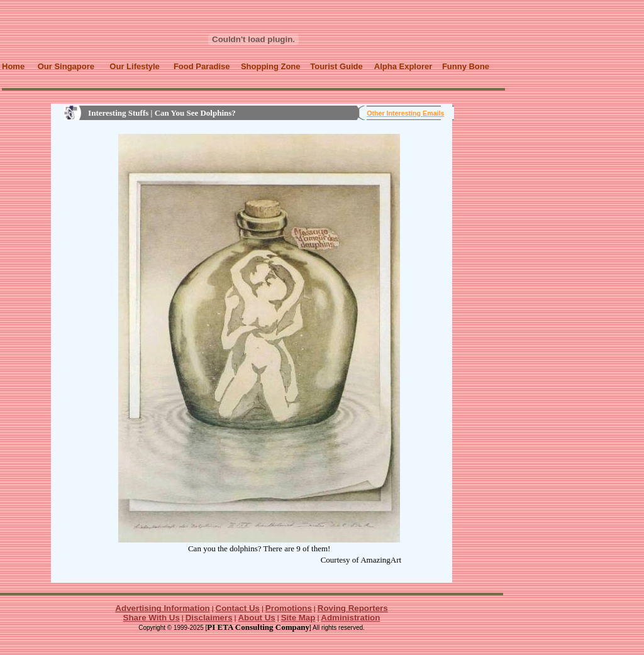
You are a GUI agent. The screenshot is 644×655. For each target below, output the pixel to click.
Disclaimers (209, 618)
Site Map (298, 618)
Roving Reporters (353, 608)
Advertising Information (162, 608)
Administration (350, 618)
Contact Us (238, 608)
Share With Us (152, 618)
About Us (256, 618)
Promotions (289, 608)
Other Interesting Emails (405, 113)
